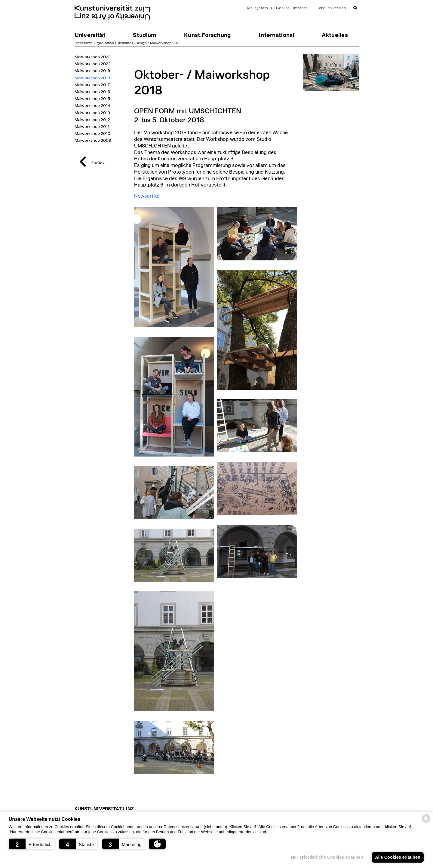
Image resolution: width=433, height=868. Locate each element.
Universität (83, 43)
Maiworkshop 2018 (165, 43)
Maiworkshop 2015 (92, 99)
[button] (32, 844)
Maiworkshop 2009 (93, 141)
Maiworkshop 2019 (92, 71)
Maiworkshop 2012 (92, 120)
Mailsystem (258, 8)
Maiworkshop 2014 (92, 106)
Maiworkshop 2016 (92, 92)
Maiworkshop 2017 (92, 85)
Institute (125, 43)
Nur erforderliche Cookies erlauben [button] (327, 857)
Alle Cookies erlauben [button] (398, 857)
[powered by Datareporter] (426, 822)
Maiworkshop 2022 (93, 64)
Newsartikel (147, 196)
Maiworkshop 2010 (92, 134)
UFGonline (280, 8)
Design (141, 43)
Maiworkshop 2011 (92, 127)
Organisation (104, 43)
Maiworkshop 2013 (92, 113)
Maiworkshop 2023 (93, 57)
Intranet (300, 8)
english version (332, 8)
